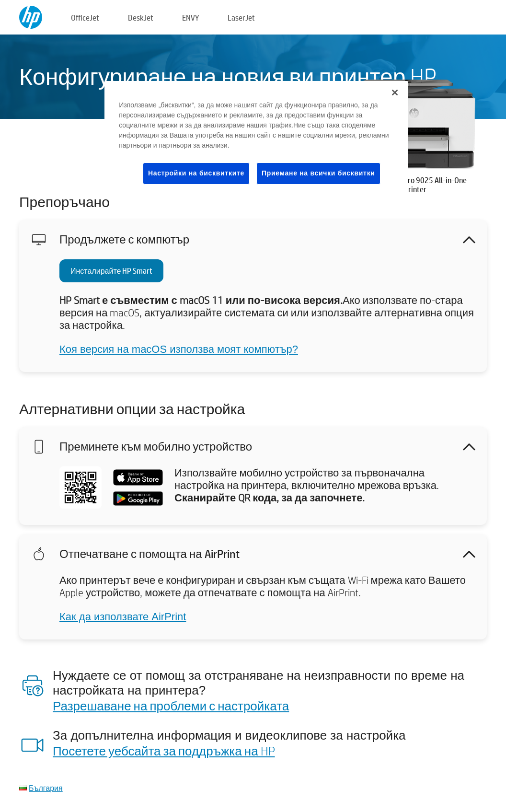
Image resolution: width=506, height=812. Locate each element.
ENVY (190, 17)
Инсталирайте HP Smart (111, 271)
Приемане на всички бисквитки (318, 173)
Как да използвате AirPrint (123, 617)
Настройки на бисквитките (196, 173)
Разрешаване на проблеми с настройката (171, 706)
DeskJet (141, 17)
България (46, 788)
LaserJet (241, 17)
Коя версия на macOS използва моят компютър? (179, 349)
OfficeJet (85, 17)
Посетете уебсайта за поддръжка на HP (164, 751)
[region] (256, 140)
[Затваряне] (395, 93)
